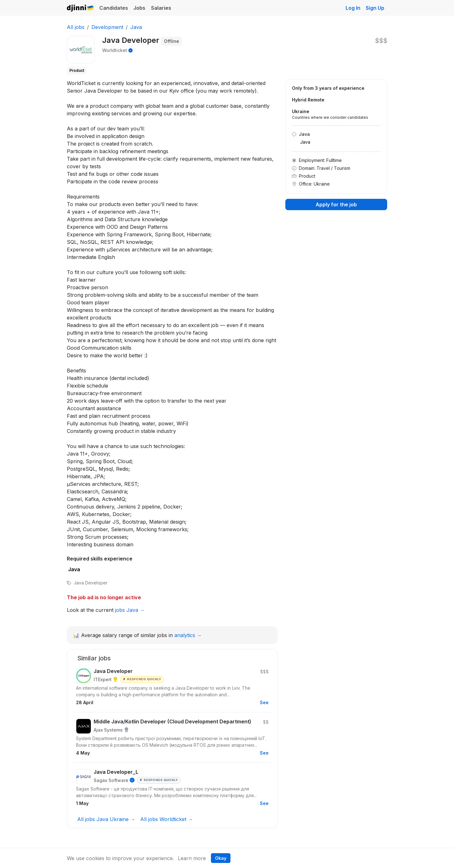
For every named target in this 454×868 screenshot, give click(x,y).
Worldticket (115, 50)
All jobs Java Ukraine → (106, 819)
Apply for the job (336, 204)
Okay (221, 858)
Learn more (192, 858)
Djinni (80, 8)
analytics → (188, 635)
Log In (353, 8)
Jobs (139, 8)
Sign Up (375, 8)
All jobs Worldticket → (167, 819)
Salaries (161, 8)
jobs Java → (130, 610)
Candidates (114, 8)
